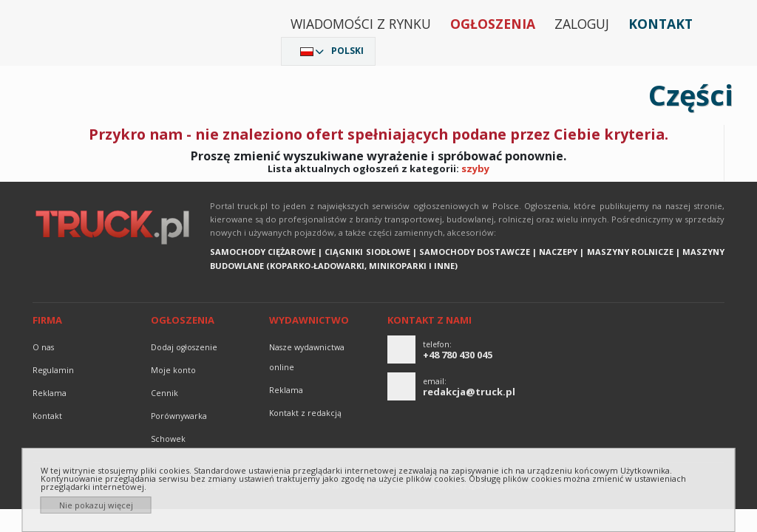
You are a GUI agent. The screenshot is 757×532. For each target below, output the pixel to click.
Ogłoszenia (493, 24)
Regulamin (53, 370)
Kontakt (661, 24)
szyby (475, 168)
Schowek (168, 439)
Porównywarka (179, 416)
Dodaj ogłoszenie (184, 347)
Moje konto (173, 370)
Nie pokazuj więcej (96, 505)
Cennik (164, 393)
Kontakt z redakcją (305, 413)
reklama (50, 393)
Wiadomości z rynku (361, 24)
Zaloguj (582, 24)
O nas (43, 347)
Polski (347, 51)
